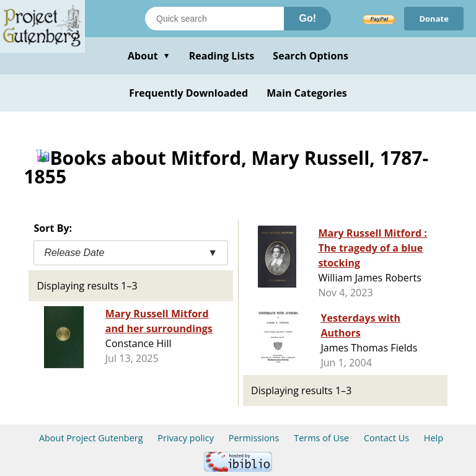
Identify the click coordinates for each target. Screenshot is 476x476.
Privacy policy (186, 438)
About (149, 56)
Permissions (254, 438)
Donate (434, 19)
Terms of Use (321, 438)
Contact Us (386, 438)
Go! (307, 18)
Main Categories (307, 93)
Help (434, 438)
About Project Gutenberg (91, 438)
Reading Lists (222, 56)
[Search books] (214, 19)
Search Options (311, 56)
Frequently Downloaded (188, 93)
